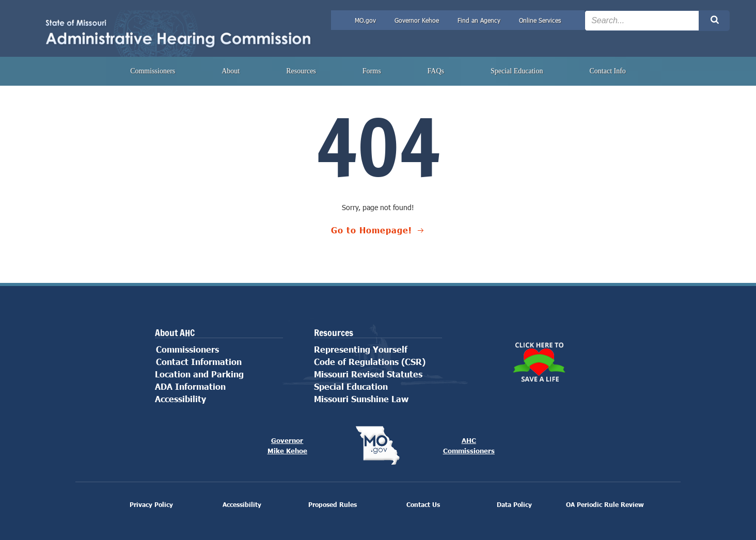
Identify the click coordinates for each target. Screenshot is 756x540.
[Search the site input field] (642, 21)
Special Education (517, 71)
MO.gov (365, 20)
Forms (372, 71)
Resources (301, 71)
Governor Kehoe (417, 20)
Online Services (540, 20)
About (231, 71)
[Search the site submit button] (714, 21)
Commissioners (153, 71)
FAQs (436, 71)
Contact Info (607, 71)
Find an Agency (479, 20)
